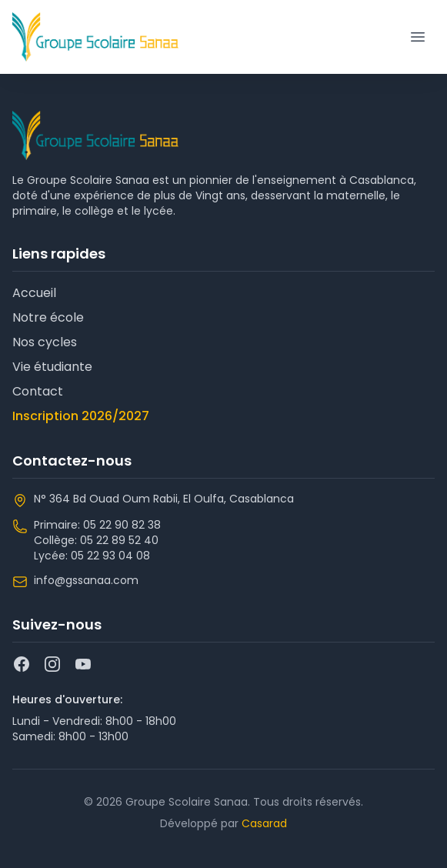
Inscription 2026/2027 (81, 416)
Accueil (34, 293)
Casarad (264, 823)
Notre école (48, 317)
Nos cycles (45, 342)
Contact (38, 391)
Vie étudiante (52, 367)
